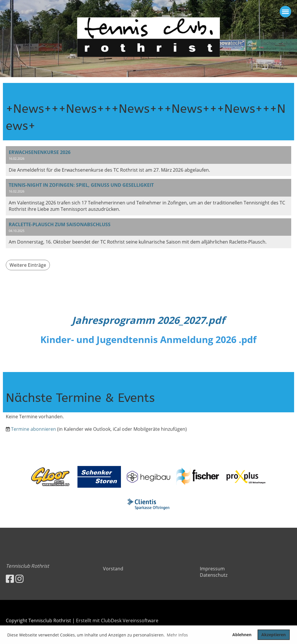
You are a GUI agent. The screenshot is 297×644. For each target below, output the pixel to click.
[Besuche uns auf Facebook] (10, 579)
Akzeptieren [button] (274, 635)
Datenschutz (214, 575)
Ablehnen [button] (242, 635)
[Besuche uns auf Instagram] (19, 579)
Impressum (212, 569)
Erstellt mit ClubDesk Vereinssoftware (117, 621)
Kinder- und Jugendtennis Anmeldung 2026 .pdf (148, 339)
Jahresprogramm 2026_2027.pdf (148, 320)
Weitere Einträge (28, 265)
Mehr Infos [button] (177, 635)
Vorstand (113, 569)
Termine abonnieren (33, 441)
